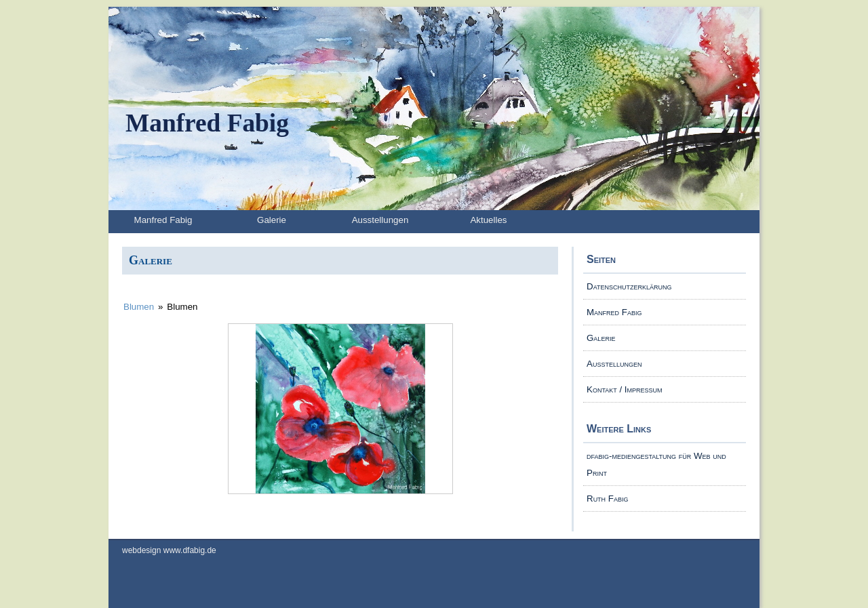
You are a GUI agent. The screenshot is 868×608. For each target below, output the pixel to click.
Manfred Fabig (207, 123)
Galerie (272, 220)
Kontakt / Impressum (625, 389)
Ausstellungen (380, 220)
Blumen (139, 307)
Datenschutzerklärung (629, 286)
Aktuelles (488, 220)
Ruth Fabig (607, 499)
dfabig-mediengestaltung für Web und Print (656, 464)
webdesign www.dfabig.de (169, 550)
